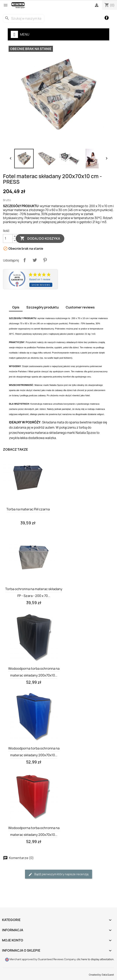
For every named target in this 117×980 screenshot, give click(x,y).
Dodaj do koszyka (40, 239)
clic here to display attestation (95, 959)
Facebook (107, 18)
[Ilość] (8, 239)
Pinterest (45, 260)
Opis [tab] (16, 307)
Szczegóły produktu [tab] (43, 307)
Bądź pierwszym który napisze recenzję (58, 874)
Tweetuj (35, 260)
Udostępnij (25, 260)
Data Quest (108, 975)
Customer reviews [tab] (80, 307)
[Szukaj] (24, 18)
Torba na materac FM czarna (28, 509)
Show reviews (41, 285)
